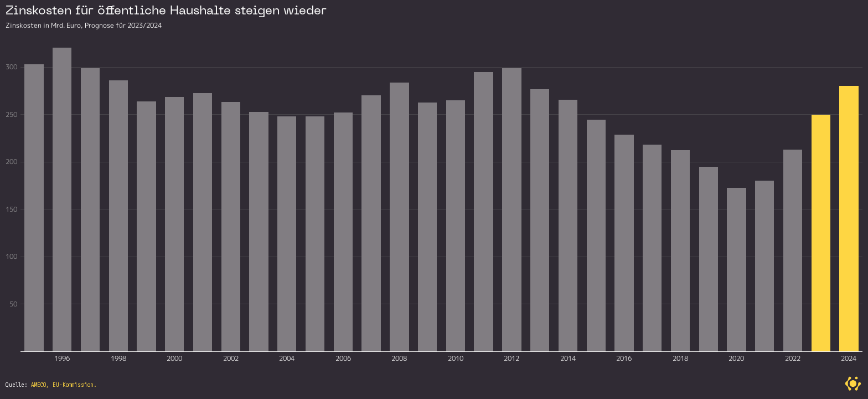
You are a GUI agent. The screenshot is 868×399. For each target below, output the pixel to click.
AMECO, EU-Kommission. (64, 385)
